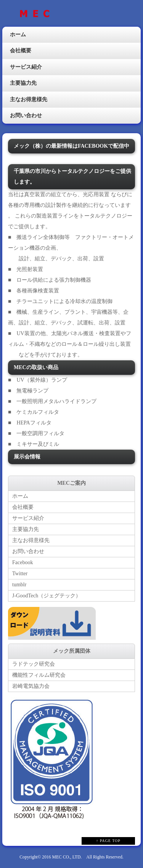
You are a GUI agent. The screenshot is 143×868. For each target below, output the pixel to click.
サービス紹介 (26, 67)
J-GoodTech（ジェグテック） (47, 596)
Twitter (20, 574)
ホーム (18, 35)
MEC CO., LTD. (67, 857)
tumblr (19, 585)
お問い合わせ (26, 115)
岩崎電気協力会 (31, 686)
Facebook (22, 562)
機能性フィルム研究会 (39, 675)
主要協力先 (23, 83)
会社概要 (21, 51)
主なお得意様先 (29, 99)
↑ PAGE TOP (108, 841)
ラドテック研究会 (34, 664)
